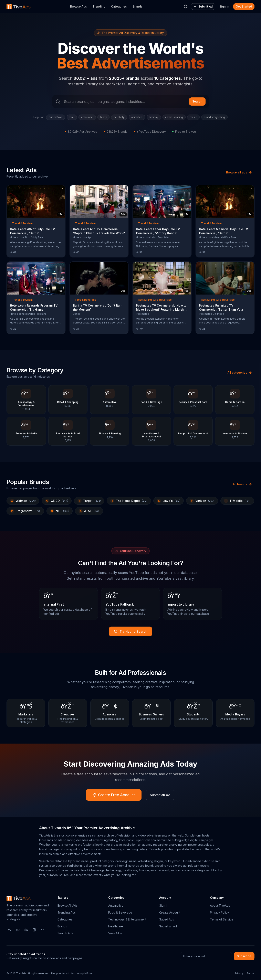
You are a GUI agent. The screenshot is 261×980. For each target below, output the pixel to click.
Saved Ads (167, 919)
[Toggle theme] (186, 7)
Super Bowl (56, 117)
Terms (251, 973)
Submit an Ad (160, 795)
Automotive (116, 906)
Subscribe (244, 956)
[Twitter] (10, 930)
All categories (240, 372)
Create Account (170, 912)
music (193, 117)
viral (72, 117)
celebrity (119, 117)
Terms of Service (222, 919)
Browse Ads (79, 6)
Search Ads (65, 933)
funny (103, 117)
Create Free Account (114, 795)
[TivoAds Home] (19, 7)
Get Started (244, 6)
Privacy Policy (220, 912)
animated (137, 117)
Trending (99, 6)
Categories (119, 6)
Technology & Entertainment (127, 919)
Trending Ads (67, 912)
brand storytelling (214, 117)
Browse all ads (239, 172)
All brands (242, 484)
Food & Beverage (120, 912)
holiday (154, 117)
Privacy (239, 973)
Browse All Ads (67, 906)
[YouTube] (18, 930)
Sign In (224, 6)
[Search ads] (130, 102)
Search (197, 101)
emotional (87, 117)
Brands (138, 6)
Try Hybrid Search (130, 631)
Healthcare (116, 926)
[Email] (42, 930)
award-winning (174, 117)
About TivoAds (220, 906)
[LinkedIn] (26, 930)
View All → (115, 933)
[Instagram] (34, 930)
